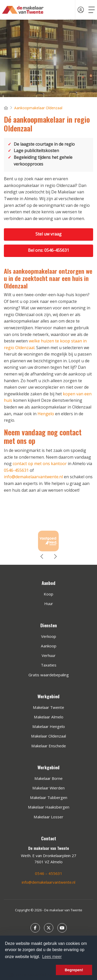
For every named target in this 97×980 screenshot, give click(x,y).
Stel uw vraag (48, 234)
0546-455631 (16, 470)
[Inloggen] (81, 10)
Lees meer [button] (52, 957)
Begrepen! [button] (74, 970)
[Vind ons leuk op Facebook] (35, 928)
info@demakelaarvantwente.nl (33, 477)
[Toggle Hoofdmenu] (92, 10)
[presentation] (42, 556)
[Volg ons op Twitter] (49, 928)
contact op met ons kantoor (40, 464)
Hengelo (46, 414)
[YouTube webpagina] (62, 928)
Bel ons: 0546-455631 (48, 250)
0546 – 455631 (49, 873)
